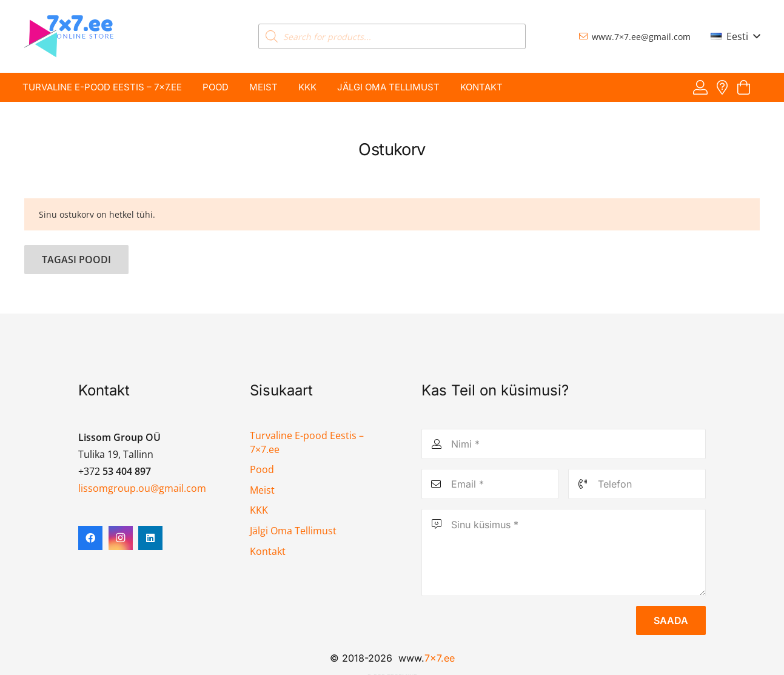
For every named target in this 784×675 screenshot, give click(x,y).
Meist (262, 490)
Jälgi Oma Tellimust (293, 531)
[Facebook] (90, 538)
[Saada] (671, 620)
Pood (262, 469)
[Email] (490, 484)
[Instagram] (121, 538)
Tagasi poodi (76, 260)
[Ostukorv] (744, 88)
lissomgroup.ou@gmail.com (142, 488)
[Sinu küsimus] (564, 552)
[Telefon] (637, 484)
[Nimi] (564, 444)
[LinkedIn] (150, 538)
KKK (259, 510)
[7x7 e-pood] (69, 36)
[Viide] (700, 87)
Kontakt (268, 551)
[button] (735, 36)
